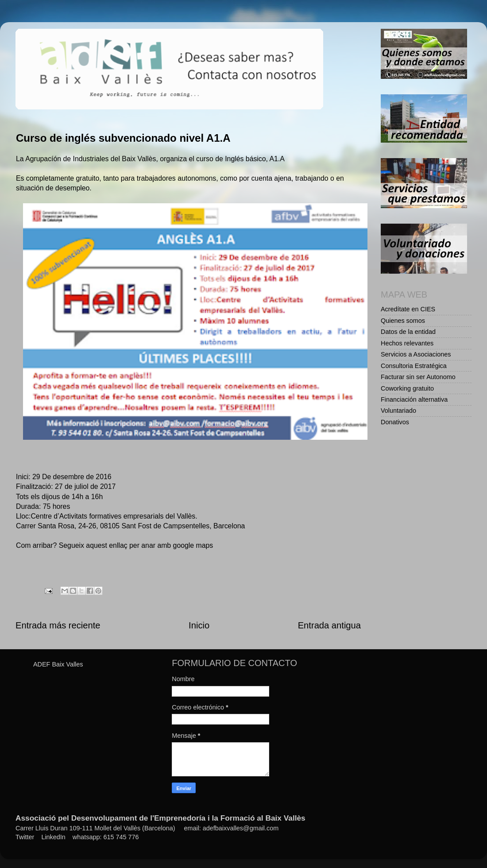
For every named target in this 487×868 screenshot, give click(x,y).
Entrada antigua (329, 625)
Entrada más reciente (58, 625)
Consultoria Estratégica (414, 366)
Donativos (395, 422)
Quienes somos (403, 321)
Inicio (199, 625)
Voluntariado (398, 411)
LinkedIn (53, 837)
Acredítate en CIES (408, 309)
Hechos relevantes (407, 343)
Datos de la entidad (408, 332)
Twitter (25, 837)
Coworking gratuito (407, 388)
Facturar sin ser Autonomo (418, 377)
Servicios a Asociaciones (416, 354)
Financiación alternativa (414, 399)
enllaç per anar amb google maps (161, 545)
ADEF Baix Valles (58, 664)
